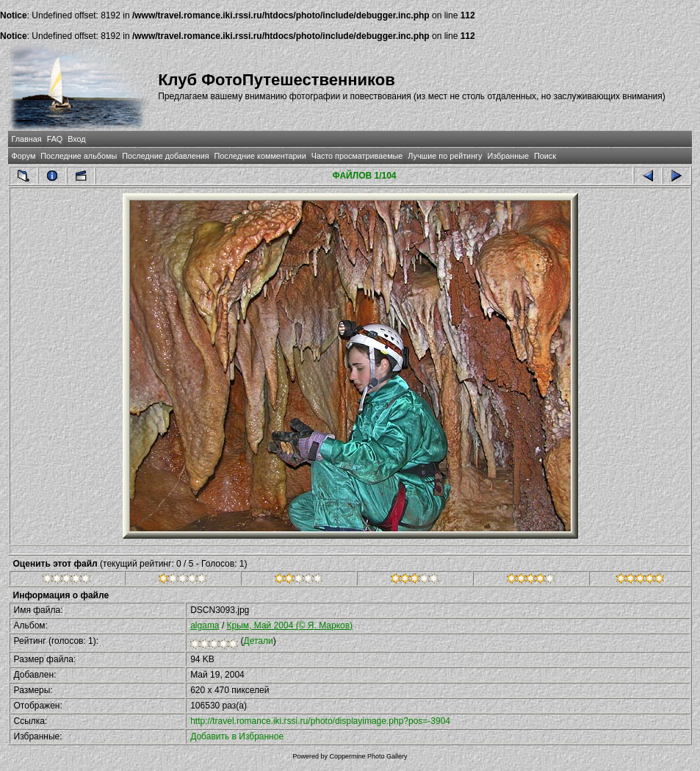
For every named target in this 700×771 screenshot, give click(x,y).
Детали (259, 641)
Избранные (508, 156)
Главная (27, 139)
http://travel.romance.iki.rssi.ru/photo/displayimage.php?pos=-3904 (320, 721)
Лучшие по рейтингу (445, 156)
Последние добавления (165, 156)
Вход (76, 139)
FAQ (55, 139)
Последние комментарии (260, 156)
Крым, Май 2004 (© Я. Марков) (290, 625)
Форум (24, 156)
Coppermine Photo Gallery (368, 756)
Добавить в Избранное (237, 736)
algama (205, 625)
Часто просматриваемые (357, 156)
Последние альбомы (79, 156)
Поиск (545, 156)
